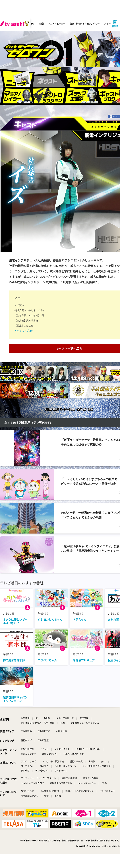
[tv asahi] (15, 24)
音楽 (41, 24)
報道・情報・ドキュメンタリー (85, 24)
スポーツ (108, 24)
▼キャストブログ (24, 331)
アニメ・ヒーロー (57, 24)
